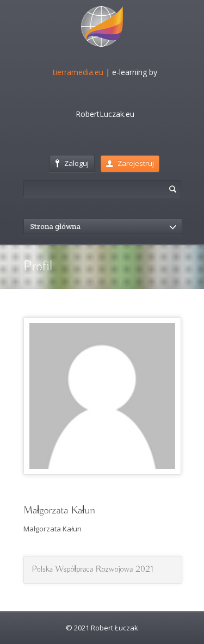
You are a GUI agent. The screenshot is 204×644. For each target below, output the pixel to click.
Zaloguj (72, 163)
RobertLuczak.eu (105, 114)
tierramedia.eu (78, 72)
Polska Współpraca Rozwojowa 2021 (93, 569)
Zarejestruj (130, 163)
